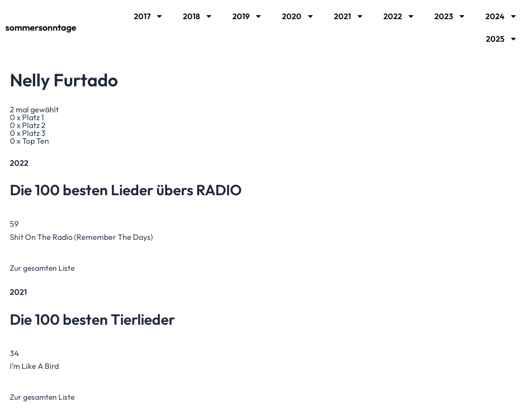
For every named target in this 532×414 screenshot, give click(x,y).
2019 (247, 16)
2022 (399, 16)
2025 (502, 39)
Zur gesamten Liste (43, 268)
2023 (450, 16)
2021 (349, 16)
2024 (501, 16)
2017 (149, 16)
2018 (198, 16)
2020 (298, 16)
